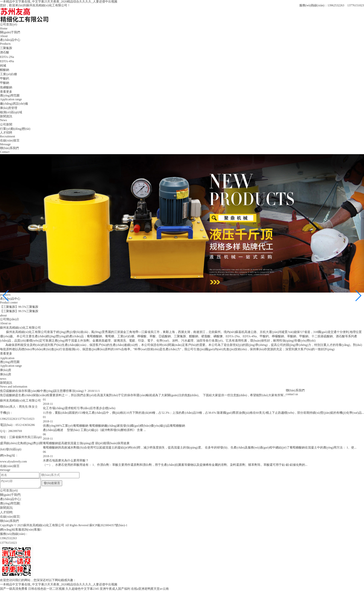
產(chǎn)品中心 (10, 499)
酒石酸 (5, 52)
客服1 (38, 530)
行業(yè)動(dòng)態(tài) (15, 129)
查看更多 (6, 92)
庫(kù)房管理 (9, 108)
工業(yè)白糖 (9, 74)
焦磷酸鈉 (6, 87)
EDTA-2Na (7, 57)
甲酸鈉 (5, 83)
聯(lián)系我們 (9, 521)
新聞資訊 (6, 508)
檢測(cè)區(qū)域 (11, 112)
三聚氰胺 (6, 48)
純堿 (3, 66)
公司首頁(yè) (9, 490)
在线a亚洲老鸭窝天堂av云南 (150, 589)
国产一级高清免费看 (14, 589)
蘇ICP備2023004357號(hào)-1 (108, 525)
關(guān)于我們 (10, 495)
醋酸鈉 (5, 70)
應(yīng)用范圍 (10, 503)
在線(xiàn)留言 (10, 517)
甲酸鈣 (5, 78)
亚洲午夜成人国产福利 (115, 589)
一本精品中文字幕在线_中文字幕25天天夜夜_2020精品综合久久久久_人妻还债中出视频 (59, 584)
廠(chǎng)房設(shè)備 (14, 104)
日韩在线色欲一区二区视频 (46, 589)
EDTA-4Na (7, 61)
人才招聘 (6, 512)
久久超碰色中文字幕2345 (82, 589)
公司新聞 (6, 124)
